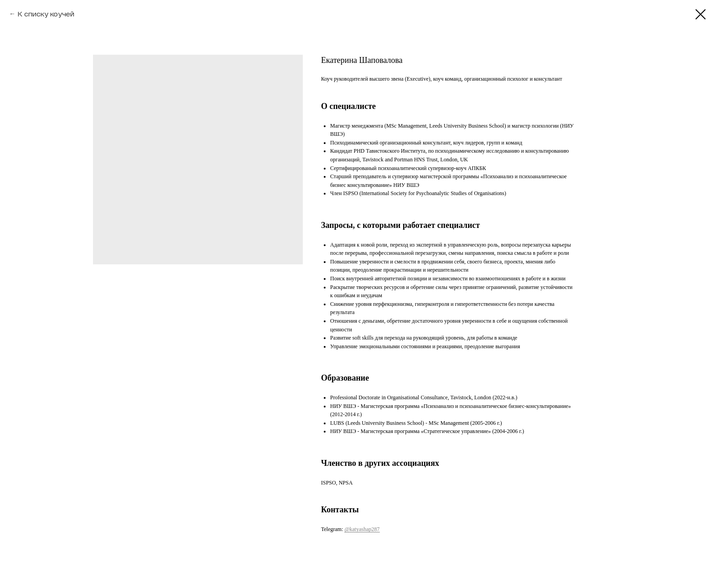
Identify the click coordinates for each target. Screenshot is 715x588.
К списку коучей (46, 14)
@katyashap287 (362, 529)
